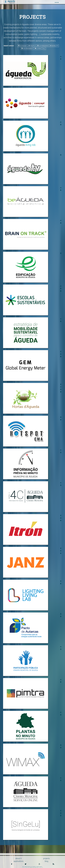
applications (19, 861)
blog (46, 861)
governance (43, 46)
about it (19, 858)
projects (46, 858)
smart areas (9, 46)
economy (22, 46)
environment (27, 49)
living (38, 49)
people (32, 46)
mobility (54, 46)
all (44, 49)
